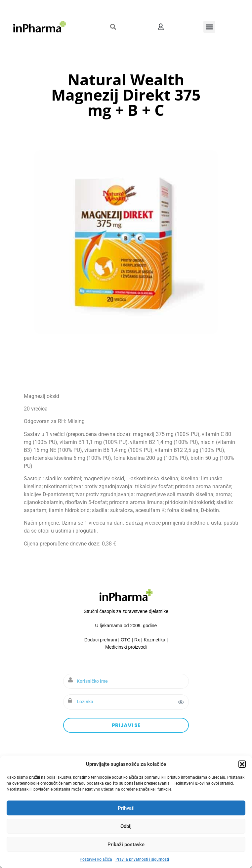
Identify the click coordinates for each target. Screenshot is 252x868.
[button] (242, 764)
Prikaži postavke (126, 845)
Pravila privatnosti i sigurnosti (142, 859)
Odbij (126, 826)
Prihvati (126, 808)
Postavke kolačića (96, 859)
